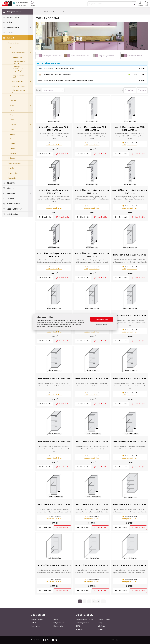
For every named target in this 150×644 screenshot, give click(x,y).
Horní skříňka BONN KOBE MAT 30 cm (130, 255)
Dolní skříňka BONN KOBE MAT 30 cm (92, 442)
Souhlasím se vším (102, 319)
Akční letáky (102, 626)
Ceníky (100, 623)
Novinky (55, 620)
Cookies (100, 629)
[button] (53, 90)
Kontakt (33, 623)
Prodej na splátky (58, 623)
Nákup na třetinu (58, 626)
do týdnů (54, 145)
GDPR (78, 626)
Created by (115, 640)
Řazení (38, 90)
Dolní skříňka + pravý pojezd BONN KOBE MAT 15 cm (54, 129)
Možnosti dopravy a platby (84, 620)
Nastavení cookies (102, 325)
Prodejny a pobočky (37, 620)
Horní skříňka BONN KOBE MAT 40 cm (130, 505)
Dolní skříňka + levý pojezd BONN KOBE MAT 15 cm (92, 192)
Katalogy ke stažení (104, 620)
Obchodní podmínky (82, 623)
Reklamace (79, 629)
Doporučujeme (35, 626)
